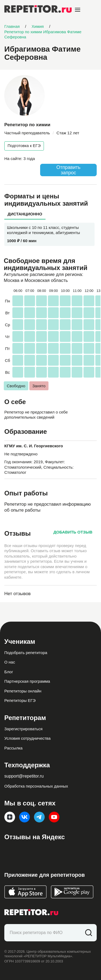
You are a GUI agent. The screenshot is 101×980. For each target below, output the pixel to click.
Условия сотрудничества (27, 738)
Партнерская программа (27, 681)
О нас (10, 662)
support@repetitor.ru (24, 776)
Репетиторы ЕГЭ (20, 700)
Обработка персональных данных (36, 786)
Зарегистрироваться (23, 729)
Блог (9, 672)
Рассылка (13, 748)
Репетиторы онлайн (23, 691)
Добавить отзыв (73, 532)
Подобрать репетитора (26, 653)
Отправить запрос (68, 170)
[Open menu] (78, 10)
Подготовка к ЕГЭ (24, 146)
